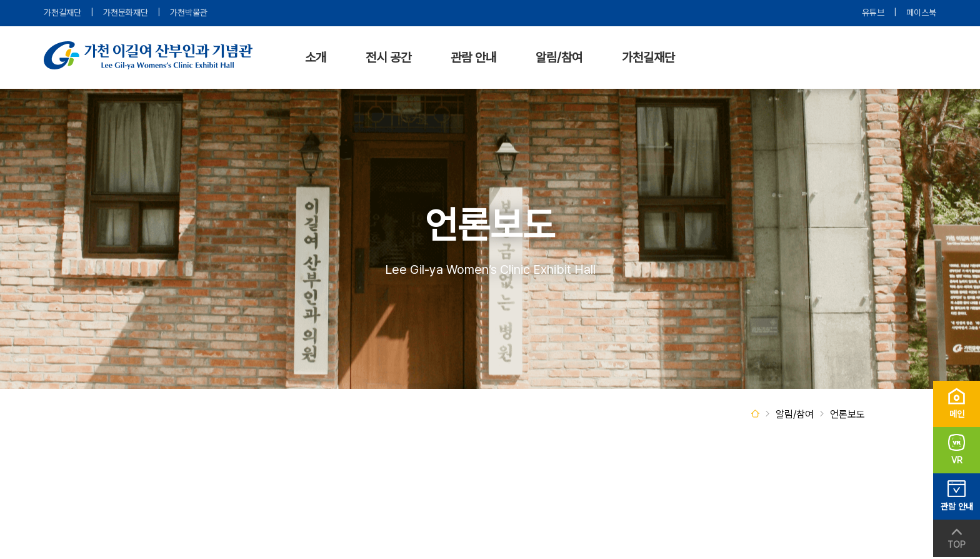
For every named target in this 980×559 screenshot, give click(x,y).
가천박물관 (189, 13)
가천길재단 (62, 13)
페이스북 (921, 13)
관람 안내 (473, 58)
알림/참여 (559, 58)
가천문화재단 (126, 13)
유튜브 (873, 13)
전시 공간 (388, 58)
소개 (316, 58)
